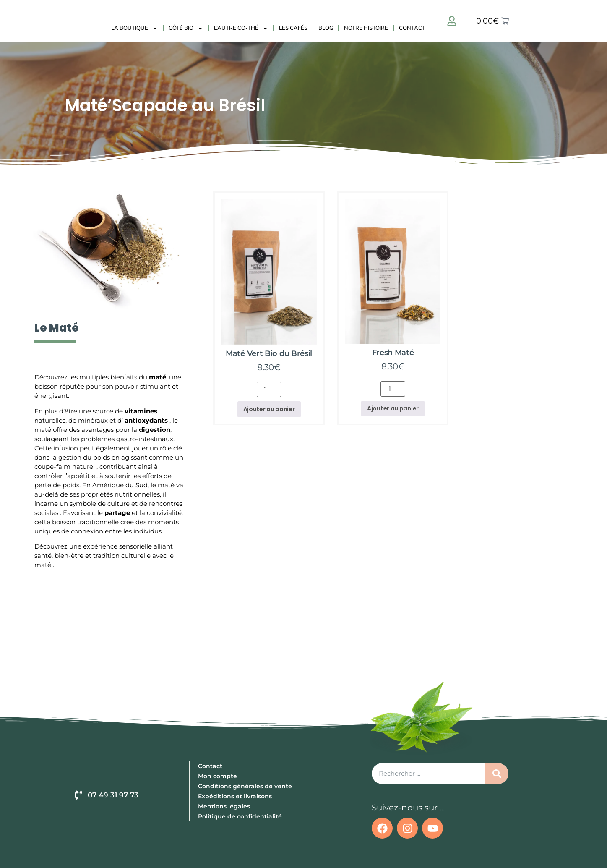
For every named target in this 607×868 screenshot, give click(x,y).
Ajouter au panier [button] (269, 409)
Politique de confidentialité (240, 816)
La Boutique (134, 28)
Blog (326, 28)
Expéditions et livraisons (235, 796)
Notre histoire (366, 28)
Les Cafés (293, 28)
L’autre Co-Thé (241, 28)
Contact (412, 28)
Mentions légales (224, 806)
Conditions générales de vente (245, 786)
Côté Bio (186, 28)
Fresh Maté (393, 353)
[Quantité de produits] (269, 389)
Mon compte (218, 776)
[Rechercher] (497, 774)
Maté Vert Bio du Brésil (269, 353)
